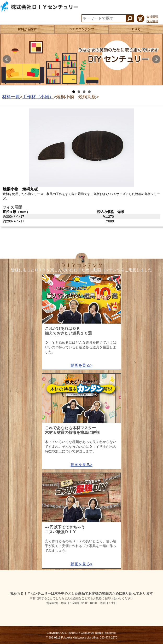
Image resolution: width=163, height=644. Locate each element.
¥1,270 (109, 217)
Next (156, 59)
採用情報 (152, 21)
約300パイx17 (13, 217)
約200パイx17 (13, 221)
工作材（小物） (38, 97)
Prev (7, 59)
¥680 (110, 221)
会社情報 (152, 16)
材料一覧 (11, 97)
